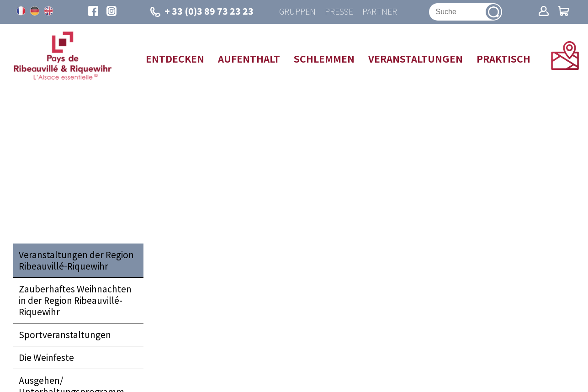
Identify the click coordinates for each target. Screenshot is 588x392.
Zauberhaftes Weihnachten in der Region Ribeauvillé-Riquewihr (75, 300)
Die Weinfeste (46, 357)
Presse (339, 12)
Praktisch (503, 58)
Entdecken (175, 58)
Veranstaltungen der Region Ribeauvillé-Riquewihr (76, 260)
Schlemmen (324, 58)
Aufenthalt (249, 58)
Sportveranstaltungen (65, 334)
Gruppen (297, 12)
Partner (380, 12)
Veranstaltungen (416, 58)
